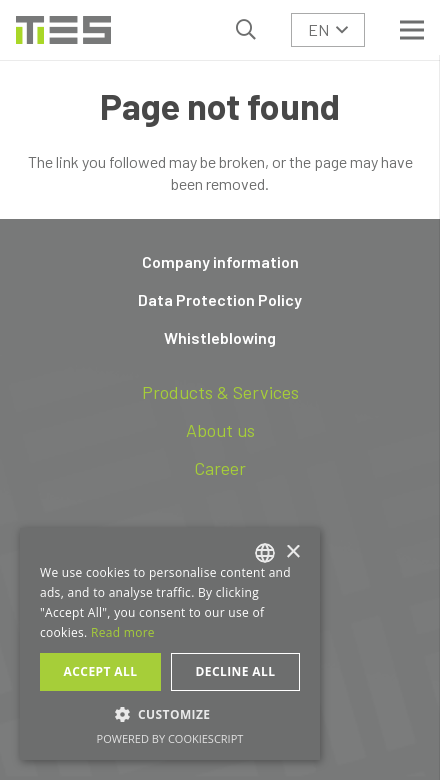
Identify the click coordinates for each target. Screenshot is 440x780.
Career (220, 468)
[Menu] (412, 30)
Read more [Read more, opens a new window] (123, 632)
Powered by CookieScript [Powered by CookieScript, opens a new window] (170, 738)
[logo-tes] (63, 30)
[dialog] (170, 644)
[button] (246, 30)
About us (220, 430)
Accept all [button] (101, 671)
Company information (220, 261)
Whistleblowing (220, 337)
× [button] (292, 552)
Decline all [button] (236, 671)
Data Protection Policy (220, 299)
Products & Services (220, 392)
